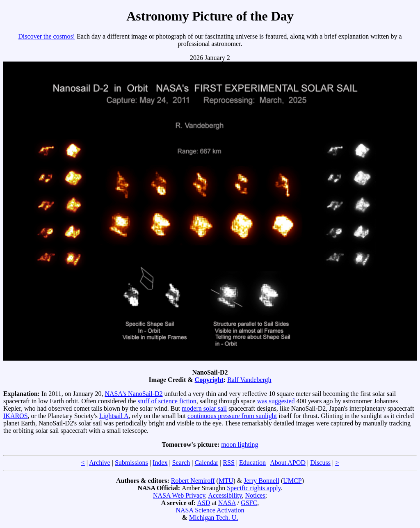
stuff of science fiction (167, 401)
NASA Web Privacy (179, 495)
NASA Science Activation (210, 510)
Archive (100, 463)
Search (181, 463)
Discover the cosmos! (47, 36)
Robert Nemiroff (193, 481)
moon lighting (240, 445)
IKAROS (16, 416)
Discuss (320, 463)
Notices (255, 495)
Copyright (209, 380)
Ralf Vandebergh (249, 380)
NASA (227, 503)
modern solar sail (204, 408)
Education (252, 463)
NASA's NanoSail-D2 (134, 394)
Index (160, 463)
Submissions (131, 463)
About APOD (288, 463)
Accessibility (225, 495)
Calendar (206, 463)
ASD (203, 503)
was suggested (276, 401)
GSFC (249, 503)
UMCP (292, 481)
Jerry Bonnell (261, 481)
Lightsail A (114, 416)
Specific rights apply (254, 488)
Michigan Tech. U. (213, 518)
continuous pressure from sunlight (232, 416)
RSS (228, 463)
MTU (226, 481)
